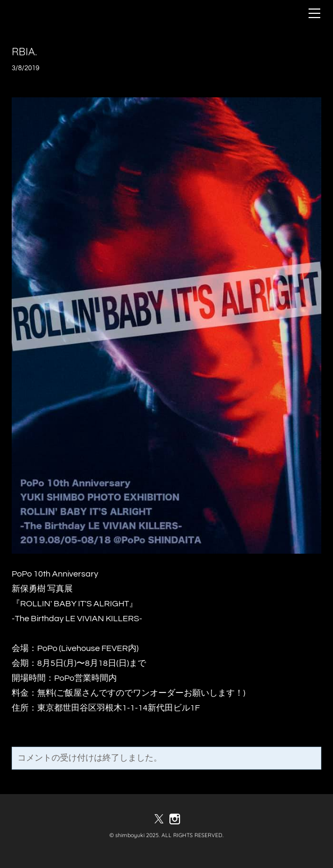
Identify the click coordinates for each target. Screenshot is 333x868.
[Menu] (314, 13)
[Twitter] (159, 819)
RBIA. (24, 51)
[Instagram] (175, 819)
